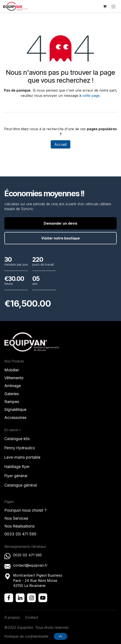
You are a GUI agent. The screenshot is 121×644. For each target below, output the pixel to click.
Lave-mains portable (22, 457)
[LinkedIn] (20, 598)
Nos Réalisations (19, 526)
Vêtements (14, 378)
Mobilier (12, 370)
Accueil (60, 144)
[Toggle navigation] (113, 6)
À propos (12, 617)
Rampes (12, 402)
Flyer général (16, 476)
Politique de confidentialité (26, 636)
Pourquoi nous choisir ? (25, 510)
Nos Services (16, 518)
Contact (31, 617)
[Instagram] (31, 598)
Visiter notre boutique (60, 238)
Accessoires (15, 418)
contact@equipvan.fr (30, 565)
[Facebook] (9, 598)
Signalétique (15, 409)
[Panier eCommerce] (105, 6)
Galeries (12, 394)
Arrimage (13, 386)
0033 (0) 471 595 (21, 534)
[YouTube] (43, 598)
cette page (91, 96)
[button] (60, 636)
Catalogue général (21, 485)
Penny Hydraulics (20, 448)
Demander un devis (60, 223)
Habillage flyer (17, 467)
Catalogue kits (17, 439)
